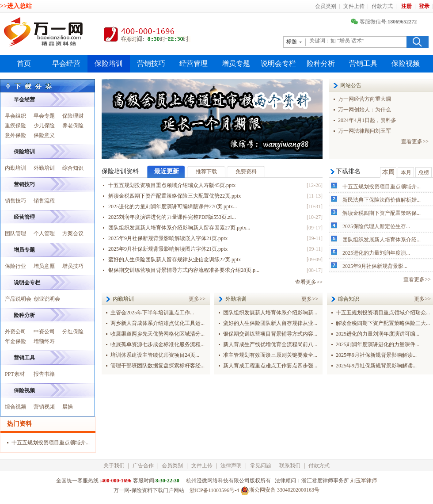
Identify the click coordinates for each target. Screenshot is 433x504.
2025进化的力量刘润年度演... (376, 253)
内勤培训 (15, 168)
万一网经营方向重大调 (365, 99)
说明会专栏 (278, 63)
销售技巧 (15, 201)
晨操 (68, 407)
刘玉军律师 (364, 481)
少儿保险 (44, 126)
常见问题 (261, 466)
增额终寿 (44, 341)
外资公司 (15, 332)
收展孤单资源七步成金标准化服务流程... (158, 344)
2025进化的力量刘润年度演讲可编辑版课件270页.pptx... (173, 206)
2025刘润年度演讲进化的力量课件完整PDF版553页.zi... (172, 217)
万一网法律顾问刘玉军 (365, 131)
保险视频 (406, 63)
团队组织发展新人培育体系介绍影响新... (270, 313)
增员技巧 (73, 266)
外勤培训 (44, 168)
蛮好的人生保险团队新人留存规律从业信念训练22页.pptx (175, 260)
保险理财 (73, 116)
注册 (406, 6)
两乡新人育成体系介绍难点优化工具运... (158, 323)
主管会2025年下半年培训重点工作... (152, 313)
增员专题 (236, 63)
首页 (24, 63)
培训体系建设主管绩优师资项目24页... (155, 355)
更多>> (197, 299)
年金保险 (15, 341)
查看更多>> (415, 141)
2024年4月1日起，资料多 (367, 120)
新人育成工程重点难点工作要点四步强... (270, 366)
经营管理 (194, 63)
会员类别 (326, 6)
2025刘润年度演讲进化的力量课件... (378, 344)
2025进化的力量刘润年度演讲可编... (378, 334)
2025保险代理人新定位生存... (376, 226)
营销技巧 (151, 63)
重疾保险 (15, 126)
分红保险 (73, 332)
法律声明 (231, 466)
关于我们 (114, 466)
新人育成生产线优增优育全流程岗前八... (270, 344)
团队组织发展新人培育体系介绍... (382, 240)
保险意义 (44, 135)
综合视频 (15, 407)
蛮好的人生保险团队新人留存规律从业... (270, 323)
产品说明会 (18, 299)
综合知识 (73, 168)
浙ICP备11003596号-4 (214, 490)
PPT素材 (15, 374)
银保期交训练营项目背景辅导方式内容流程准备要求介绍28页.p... (184, 270)
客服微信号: (385, 22)
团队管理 (15, 233)
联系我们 (290, 466)
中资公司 (44, 332)
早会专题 (44, 116)
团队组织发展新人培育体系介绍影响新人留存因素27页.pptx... (179, 228)
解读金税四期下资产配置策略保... (382, 213)
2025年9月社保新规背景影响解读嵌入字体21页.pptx (168, 238)
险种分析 (321, 63)
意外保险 (15, 135)
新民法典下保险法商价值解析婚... (382, 200)
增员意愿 (44, 266)
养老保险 (73, 126)
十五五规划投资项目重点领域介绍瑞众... (383, 313)
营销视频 (44, 407)
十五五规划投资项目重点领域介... (382, 187)
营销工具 (363, 63)
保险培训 (109, 63)
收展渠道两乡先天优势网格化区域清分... (158, 334)
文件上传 (354, 6)
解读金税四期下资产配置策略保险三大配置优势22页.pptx (175, 196)
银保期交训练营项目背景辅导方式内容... (270, 334)
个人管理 (44, 233)
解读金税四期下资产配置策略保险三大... (383, 323)
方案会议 (73, 233)
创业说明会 (47, 299)
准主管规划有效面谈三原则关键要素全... (270, 355)
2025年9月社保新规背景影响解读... (376, 355)
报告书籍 (44, 374)
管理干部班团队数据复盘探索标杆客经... (158, 366)
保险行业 (15, 266)
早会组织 (15, 116)
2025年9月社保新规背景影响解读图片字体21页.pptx (168, 249)
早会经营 (66, 63)
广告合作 (143, 466)
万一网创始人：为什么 (365, 110)
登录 (424, 6)
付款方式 (382, 6)
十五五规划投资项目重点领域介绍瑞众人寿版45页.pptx (172, 185)
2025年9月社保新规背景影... (375, 266)
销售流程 (44, 201)
